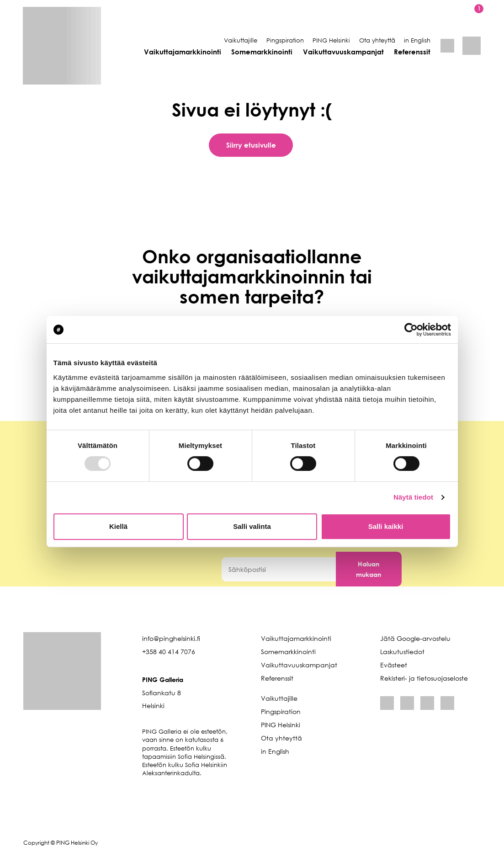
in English (417, 40)
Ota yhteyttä (377, 40)
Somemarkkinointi (262, 52)
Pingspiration (285, 40)
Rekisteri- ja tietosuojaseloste (424, 678)
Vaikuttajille (241, 40)
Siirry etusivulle (251, 145)
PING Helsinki (331, 40)
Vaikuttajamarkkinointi (183, 52)
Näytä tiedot (413, 497)
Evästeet (394, 665)
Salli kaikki (386, 526)
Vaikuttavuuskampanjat (343, 52)
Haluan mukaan (369, 569)
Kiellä (118, 526)
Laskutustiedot (402, 652)
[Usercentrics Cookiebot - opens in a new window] (411, 330)
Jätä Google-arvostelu (415, 638)
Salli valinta (252, 526)
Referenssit (412, 52)
